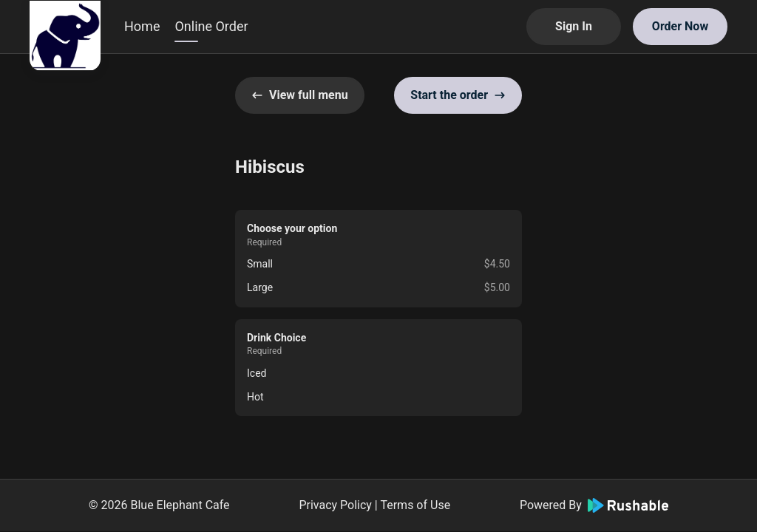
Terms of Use (415, 505)
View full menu (300, 95)
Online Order (211, 26)
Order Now (680, 26)
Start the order (458, 95)
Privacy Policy (335, 505)
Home (142, 26)
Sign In (574, 26)
